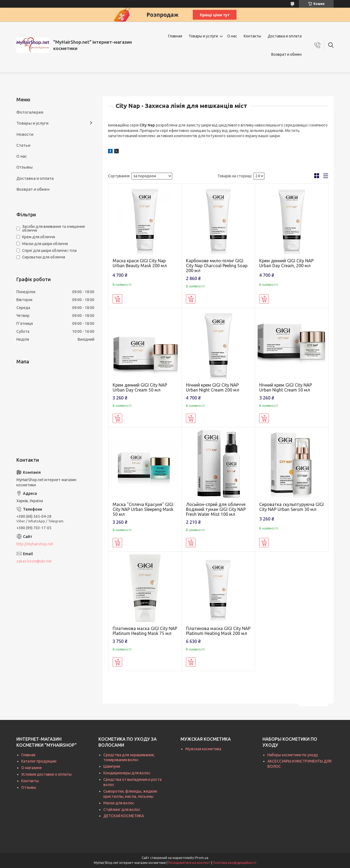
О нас (232, 36)
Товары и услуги (203, 36)
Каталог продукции (39, 761)
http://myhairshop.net (35, 544)
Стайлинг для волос (122, 810)
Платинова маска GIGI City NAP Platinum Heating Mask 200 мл (218, 631)
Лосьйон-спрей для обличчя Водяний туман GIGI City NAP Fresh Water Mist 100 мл (216, 509)
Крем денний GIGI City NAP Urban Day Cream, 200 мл (286, 263)
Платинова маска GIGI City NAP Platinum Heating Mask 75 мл (145, 631)
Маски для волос (119, 803)
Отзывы (24, 167)
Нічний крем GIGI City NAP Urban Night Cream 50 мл (286, 387)
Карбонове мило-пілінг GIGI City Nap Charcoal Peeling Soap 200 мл (217, 266)
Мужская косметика (203, 749)
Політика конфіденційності (234, 863)
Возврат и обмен (286, 54)
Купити (117, 299)
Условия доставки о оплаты (46, 774)
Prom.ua (202, 858)
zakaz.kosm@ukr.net (34, 561)
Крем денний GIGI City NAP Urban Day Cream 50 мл (140, 387)
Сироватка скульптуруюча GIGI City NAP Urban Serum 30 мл (291, 507)
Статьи (23, 145)
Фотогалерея (30, 112)
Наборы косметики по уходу (293, 755)
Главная (175, 36)
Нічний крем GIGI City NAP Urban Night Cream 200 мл (213, 387)
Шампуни (112, 766)
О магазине (32, 768)
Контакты (252, 36)
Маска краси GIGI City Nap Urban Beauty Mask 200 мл (140, 263)
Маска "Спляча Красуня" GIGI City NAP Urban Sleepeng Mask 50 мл (143, 509)
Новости (25, 134)
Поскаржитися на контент (189, 863)
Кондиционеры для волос (127, 773)
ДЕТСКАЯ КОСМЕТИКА (124, 816)
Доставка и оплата (285, 36)
